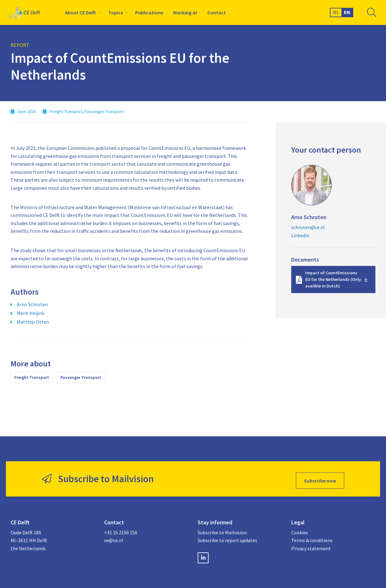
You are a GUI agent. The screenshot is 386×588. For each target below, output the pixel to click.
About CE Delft (80, 12)
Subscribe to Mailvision (222, 529)
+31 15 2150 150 (121, 529)
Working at (185, 12)
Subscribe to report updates (227, 537)
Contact (217, 12)
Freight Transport (32, 377)
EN (347, 12)
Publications (149, 12)
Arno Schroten (32, 304)
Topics (116, 12)
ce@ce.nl (114, 537)
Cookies (300, 529)
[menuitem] (82, 12)
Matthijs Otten (33, 322)
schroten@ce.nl (308, 227)
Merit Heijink (31, 313)
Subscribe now (320, 477)
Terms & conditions (312, 537)
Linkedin (300, 235)
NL (336, 12)
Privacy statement (311, 545)
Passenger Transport (81, 377)
